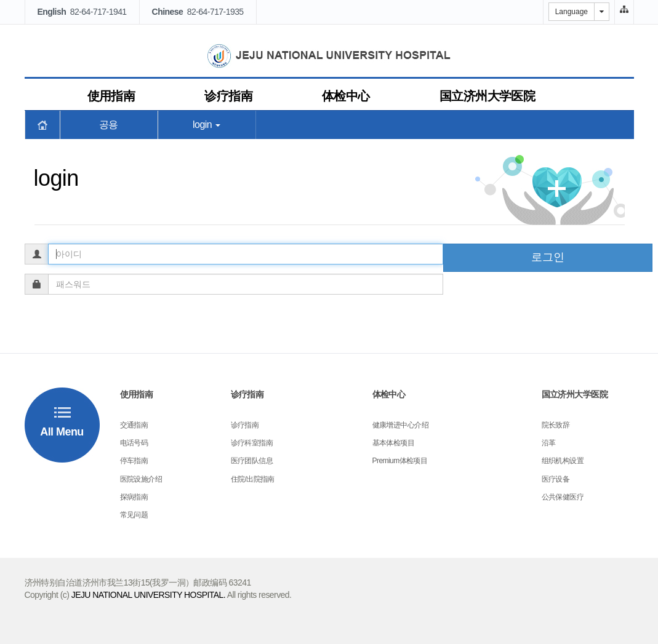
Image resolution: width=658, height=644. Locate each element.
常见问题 (134, 515)
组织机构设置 (563, 461)
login (207, 125)
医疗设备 (556, 479)
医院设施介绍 (141, 479)
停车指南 (134, 461)
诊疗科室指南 (252, 443)
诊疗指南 (228, 96)
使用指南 (111, 96)
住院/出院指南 (253, 479)
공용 (109, 125)
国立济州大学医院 (487, 96)
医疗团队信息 (252, 461)
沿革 (549, 443)
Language (572, 12)
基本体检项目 (394, 443)
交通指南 (134, 425)
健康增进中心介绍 (401, 425)
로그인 (548, 257)
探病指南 (134, 497)
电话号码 (134, 443)
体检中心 (346, 96)
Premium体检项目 (400, 461)
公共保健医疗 (563, 497)
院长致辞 (556, 425)
